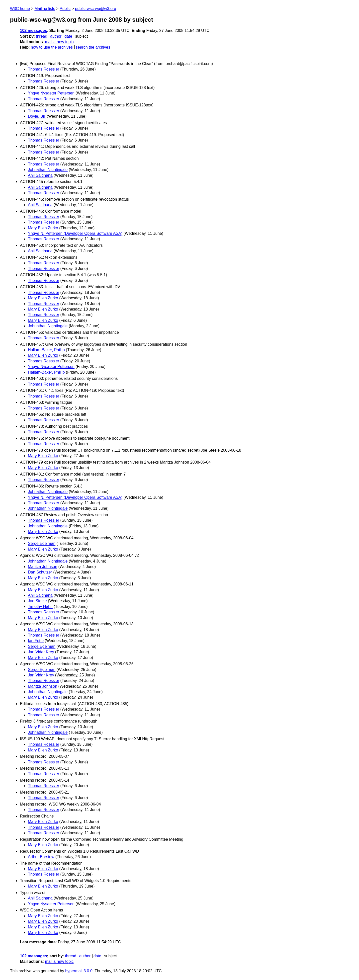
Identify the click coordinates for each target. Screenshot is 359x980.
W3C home (20, 9)
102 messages (34, 31)
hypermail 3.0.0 (79, 971)
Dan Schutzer (40, 572)
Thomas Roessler (44, 69)
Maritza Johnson (43, 567)
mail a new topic (59, 42)
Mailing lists (45, 9)
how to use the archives (52, 47)
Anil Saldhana (40, 175)
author (56, 36)
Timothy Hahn (40, 607)
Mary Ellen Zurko (43, 228)
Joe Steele (37, 601)
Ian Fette (36, 641)
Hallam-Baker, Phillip (46, 350)
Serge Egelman (42, 543)
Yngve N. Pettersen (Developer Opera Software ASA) (75, 233)
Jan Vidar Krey (41, 652)
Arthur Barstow (41, 857)
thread (42, 36)
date (68, 36)
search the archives (93, 47)
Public (65, 9)
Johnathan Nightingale (48, 170)
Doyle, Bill (37, 116)
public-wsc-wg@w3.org (96, 9)
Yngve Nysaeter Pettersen (51, 93)
